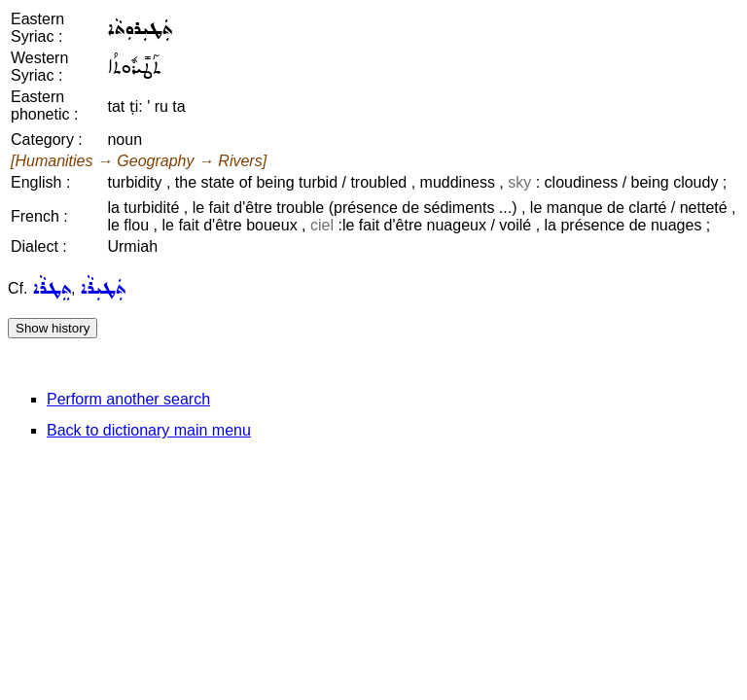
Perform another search (128, 399)
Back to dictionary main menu (149, 430)
